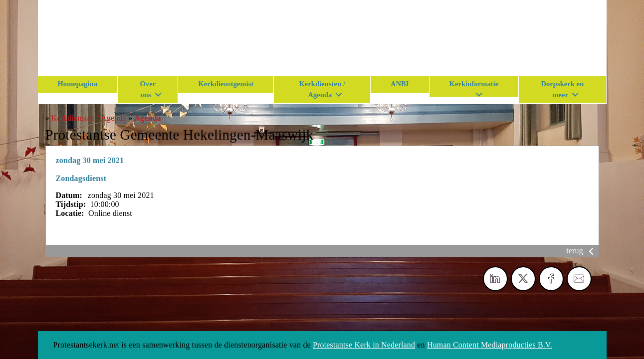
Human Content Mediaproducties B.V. (490, 345)
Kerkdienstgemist (226, 84)
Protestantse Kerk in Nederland (364, 345)
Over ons (148, 89)
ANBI (400, 84)
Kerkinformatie (474, 84)
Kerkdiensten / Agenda (322, 89)
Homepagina (78, 84)
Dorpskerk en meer (562, 89)
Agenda (147, 118)
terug (582, 251)
